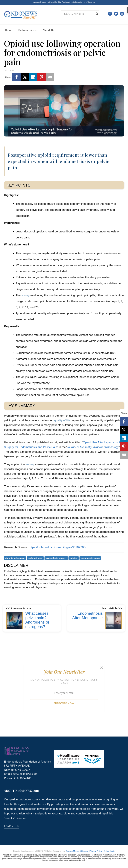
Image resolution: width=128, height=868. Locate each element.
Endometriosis (27, 30)
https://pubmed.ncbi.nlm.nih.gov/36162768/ (57, 547)
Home (9, 30)
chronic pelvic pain (15, 558)
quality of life (62, 420)
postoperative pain (90, 558)
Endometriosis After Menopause (87, 615)
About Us (49, 30)
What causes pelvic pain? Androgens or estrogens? (37, 620)
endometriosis (35, 558)
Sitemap (84, 851)
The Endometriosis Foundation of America (77, 2)
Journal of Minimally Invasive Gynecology (93, 447)
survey (25, 295)
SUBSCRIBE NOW (64, 703)
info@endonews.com (25, 774)
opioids (74, 558)
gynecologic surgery (56, 558)
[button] (64, 672)
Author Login (109, 851)
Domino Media (72, 851)
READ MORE (11, 826)
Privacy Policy (96, 851)
